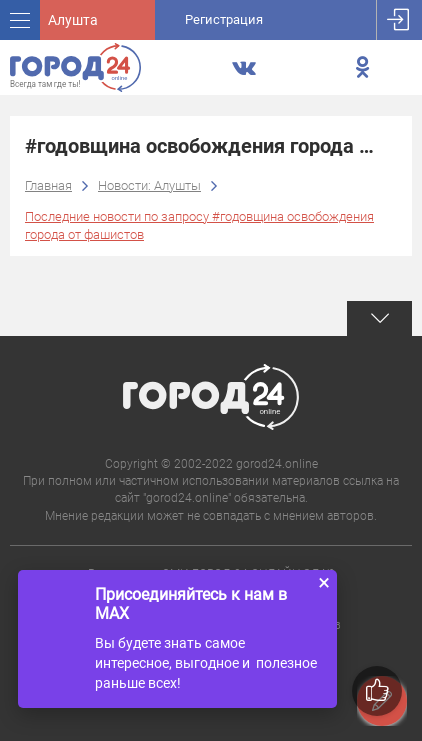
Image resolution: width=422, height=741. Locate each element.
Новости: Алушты (149, 185)
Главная (48, 185)
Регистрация (224, 19)
